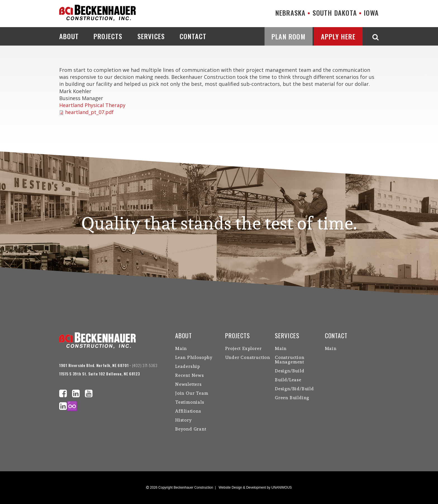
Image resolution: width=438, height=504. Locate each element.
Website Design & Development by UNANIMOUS (255, 488)
